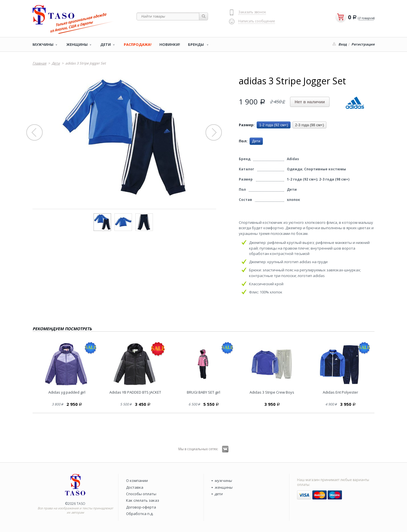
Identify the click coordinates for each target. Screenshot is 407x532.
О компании (137, 480)
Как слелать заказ (143, 500)
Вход (343, 44)
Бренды (196, 44)
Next (214, 133)
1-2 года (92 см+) (274, 125)
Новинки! (170, 44)
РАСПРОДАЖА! (138, 44)
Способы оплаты (141, 494)
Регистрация (363, 44)
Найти (204, 16)
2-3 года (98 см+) (309, 125)
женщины (223, 487)
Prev (35, 133)
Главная (39, 63)
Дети (106, 44)
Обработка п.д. (140, 514)
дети (218, 494)
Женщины (77, 44)
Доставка (135, 487)
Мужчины (43, 44)
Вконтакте (225, 449)
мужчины (223, 480)
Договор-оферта (141, 507)
